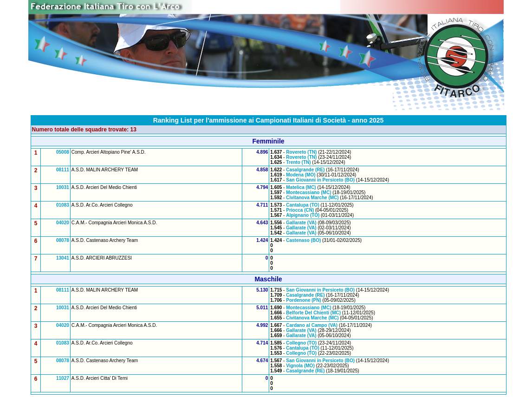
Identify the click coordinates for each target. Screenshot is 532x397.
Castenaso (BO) (303, 240)
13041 (63, 258)
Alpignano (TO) (303, 215)
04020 (63, 223)
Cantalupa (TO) (302, 205)
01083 (63, 205)
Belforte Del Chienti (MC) (313, 313)
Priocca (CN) (300, 210)
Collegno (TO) (301, 343)
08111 (63, 170)
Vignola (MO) (300, 366)
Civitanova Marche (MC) (312, 198)
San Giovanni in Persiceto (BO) (320, 180)
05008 (63, 152)
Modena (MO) (301, 175)
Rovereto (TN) (301, 152)
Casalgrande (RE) (305, 170)
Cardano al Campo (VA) (312, 325)
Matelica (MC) (301, 187)
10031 (63, 187)
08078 (63, 240)
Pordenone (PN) (304, 300)
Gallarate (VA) (301, 223)
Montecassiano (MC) (308, 192)
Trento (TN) (298, 162)
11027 (63, 378)
